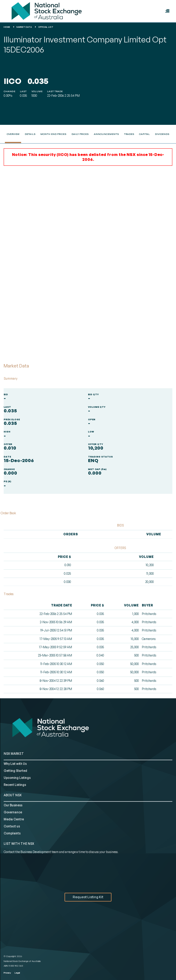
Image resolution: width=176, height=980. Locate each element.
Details (30, 134)
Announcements (106, 134)
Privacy (7, 973)
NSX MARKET (14, 754)
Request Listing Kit (88, 897)
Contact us (12, 826)
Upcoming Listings (17, 778)
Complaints (12, 833)
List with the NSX (19, 844)
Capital (144, 134)
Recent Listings (15, 785)
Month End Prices (53, 134)
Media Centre (14, 819)
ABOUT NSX (13, 795)
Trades (129, 134)
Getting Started (15, 771)
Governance (13, 812)
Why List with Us (15, 764)
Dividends (162, 134)
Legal (17, 973)
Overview (13, 134)
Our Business (13, 805)
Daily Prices (80, 134)
